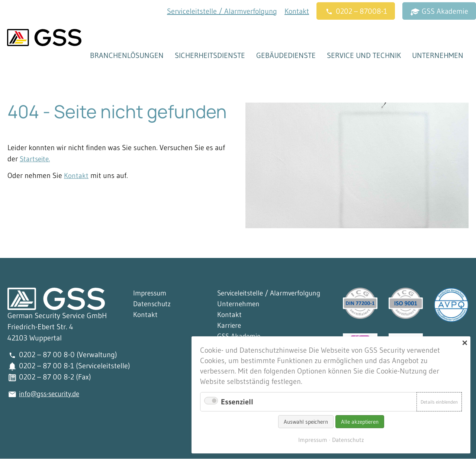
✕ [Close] (465, 343)
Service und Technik (364, 56)
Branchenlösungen (126, 56)
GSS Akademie (439, 12)
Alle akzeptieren (360, 422)
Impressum (151, 294)
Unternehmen (437, 56)
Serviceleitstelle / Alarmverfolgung (222, 11)
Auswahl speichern (306, 422)
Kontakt (297, 11)
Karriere (230, 327)
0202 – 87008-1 (356, 12)
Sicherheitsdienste (210, 56)
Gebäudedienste (286, 56)
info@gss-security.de (52, 394)
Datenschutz (153, 305)
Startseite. (36, 159)
